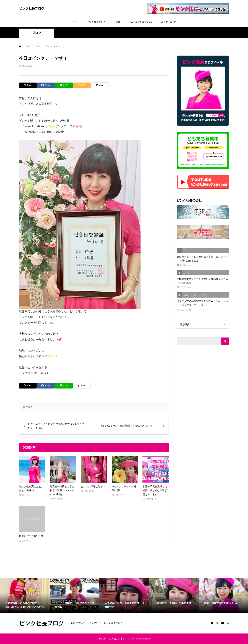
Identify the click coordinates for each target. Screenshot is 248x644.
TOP (75, 22)
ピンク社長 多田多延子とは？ (106, 623)
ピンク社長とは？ (96, 22)
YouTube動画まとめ (141, 22)
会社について (169, 22)
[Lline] (64, 85)
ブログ (37, 33)
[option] (25, 595)
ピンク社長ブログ (32, 8)
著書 (118, 22)
